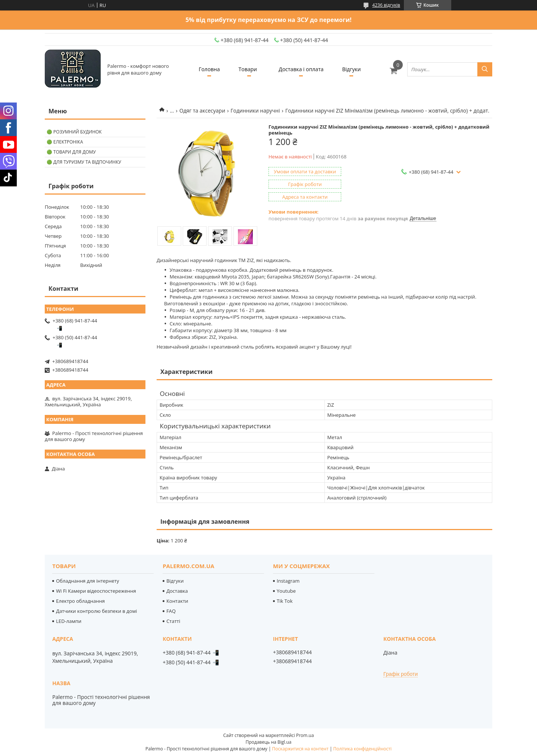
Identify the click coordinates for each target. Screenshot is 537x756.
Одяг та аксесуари (202, 111)
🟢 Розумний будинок (74, 132)
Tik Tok (285, 601)
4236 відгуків (386, 5)
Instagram (288, 581)
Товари (248, 69)
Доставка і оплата (301, 69)
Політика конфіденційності (362, 749)
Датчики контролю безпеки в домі (96, 611)
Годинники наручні (255, 111)
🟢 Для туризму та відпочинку (84, 162)
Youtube (286, 591)
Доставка (177, 591)
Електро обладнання (80, 601)
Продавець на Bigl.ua (268, 742)
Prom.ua (305, 735)
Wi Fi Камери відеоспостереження (96, 591)
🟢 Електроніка (65, 142)
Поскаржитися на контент (300, 749)
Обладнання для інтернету (87, 581)
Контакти (177, 601)
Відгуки (352, 69)
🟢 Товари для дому (71, 152)
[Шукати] (485, 69)
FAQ (171, 611)
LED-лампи (69, 621)
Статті (173, 621)
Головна (209, 69)
